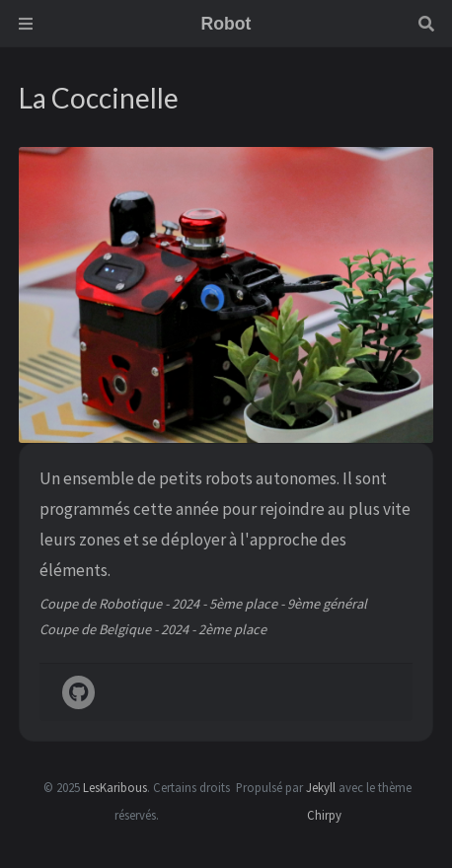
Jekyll (321, 787)
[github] (78, 693)
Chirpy (324, 815)
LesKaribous (115, 787)
